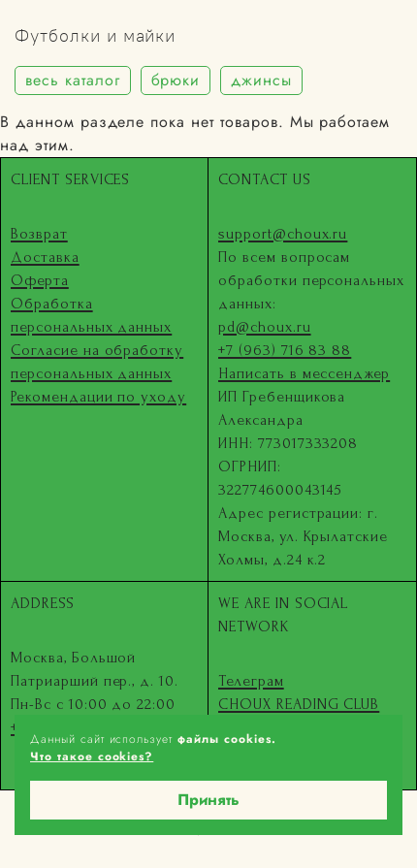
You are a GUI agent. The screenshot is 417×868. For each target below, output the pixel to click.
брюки (176, 80)
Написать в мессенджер (304, 373)
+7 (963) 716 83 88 (285, 350)
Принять (208, 800)
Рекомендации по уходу (98, 397)
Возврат (39, 234)
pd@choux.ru (265, 327)
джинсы (261, 80)
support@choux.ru (283, 234)
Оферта (40, 280)
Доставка (45, 257)
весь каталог (73, 80)
